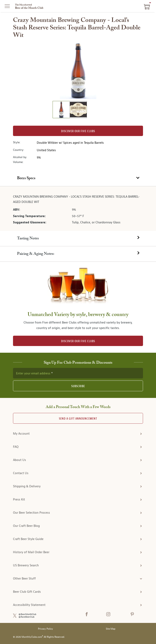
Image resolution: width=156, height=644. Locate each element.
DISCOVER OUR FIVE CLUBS (78, 341)
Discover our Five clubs (78, 131)
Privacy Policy (45, 629)
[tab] (78, 178)
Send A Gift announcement (78, 419)
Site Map (111, 629)
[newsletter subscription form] (78, 373)
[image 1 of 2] (61, 110)
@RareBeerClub (27, 617)
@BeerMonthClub (27, 614)
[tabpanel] (78, 209)
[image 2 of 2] (78, 110)
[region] (78, 71)
